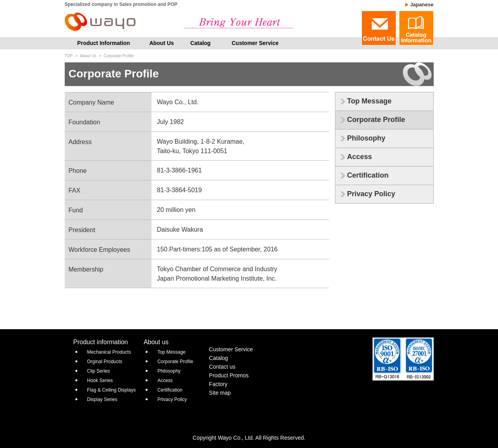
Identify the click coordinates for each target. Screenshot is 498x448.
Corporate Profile (376, 120)
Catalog (200, 43)
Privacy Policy (371, 194)
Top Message (370, 101)
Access (360, 157)
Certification (368, 175)
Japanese (422, 5)
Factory (218, 384)
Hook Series (100, 381)
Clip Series (99, 371)
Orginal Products (105, 362)
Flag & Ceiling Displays (111, 390)
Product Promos (229, 375)
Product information (101, 342)
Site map (220, 393)
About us (156, 342)
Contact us (222, 367)
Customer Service (255, 43)
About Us (161, 43)
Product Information (104, 43)
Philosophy (366, 138)
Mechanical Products (109, 352)
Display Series (102, 399)
